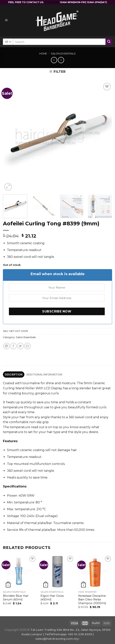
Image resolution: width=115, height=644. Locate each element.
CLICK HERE (52, 2)
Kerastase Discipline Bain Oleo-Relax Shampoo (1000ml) (92, 599)
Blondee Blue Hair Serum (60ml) (16, 598)
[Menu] (12, 21)
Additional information (44, 374)
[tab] (14, 374)
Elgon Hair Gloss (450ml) (52, 598)
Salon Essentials (63, 54)
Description (14, 374)
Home (43, 54)
